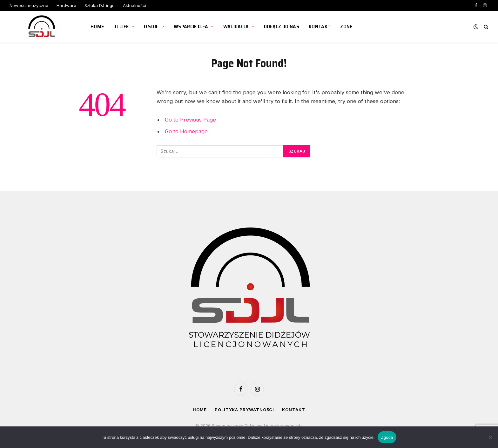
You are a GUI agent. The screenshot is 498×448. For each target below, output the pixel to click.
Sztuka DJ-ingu (100, 5)
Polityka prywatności (244, 410)
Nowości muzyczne (29, 5)
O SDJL (151, 26)
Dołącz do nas (282, 26)
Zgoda (387, 437)
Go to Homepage (186, 131)
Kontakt (320, 26)
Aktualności (135, 5)
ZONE (346, 26)
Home (97, 26)
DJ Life (121, 26)
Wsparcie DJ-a (191, 26)
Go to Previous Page (190, 120)
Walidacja (236, 26)
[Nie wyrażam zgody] (490, 437)
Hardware (66, 5)
